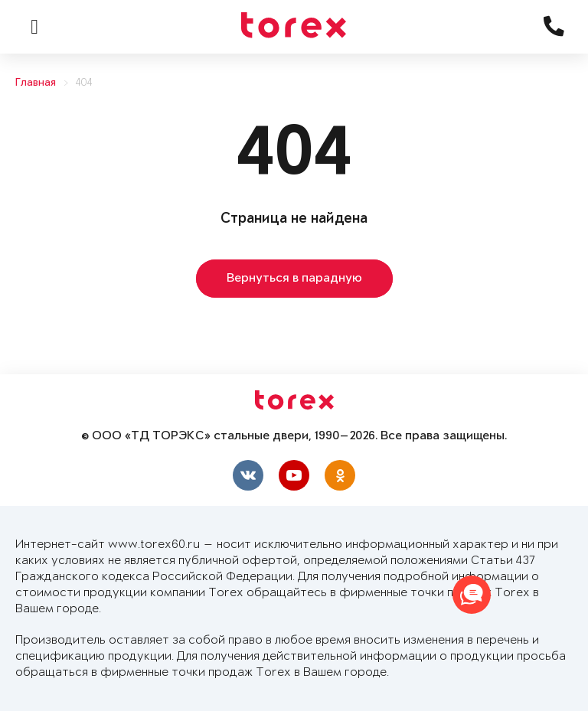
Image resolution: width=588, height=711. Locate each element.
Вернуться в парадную (294, 279)
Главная (36, 83)
